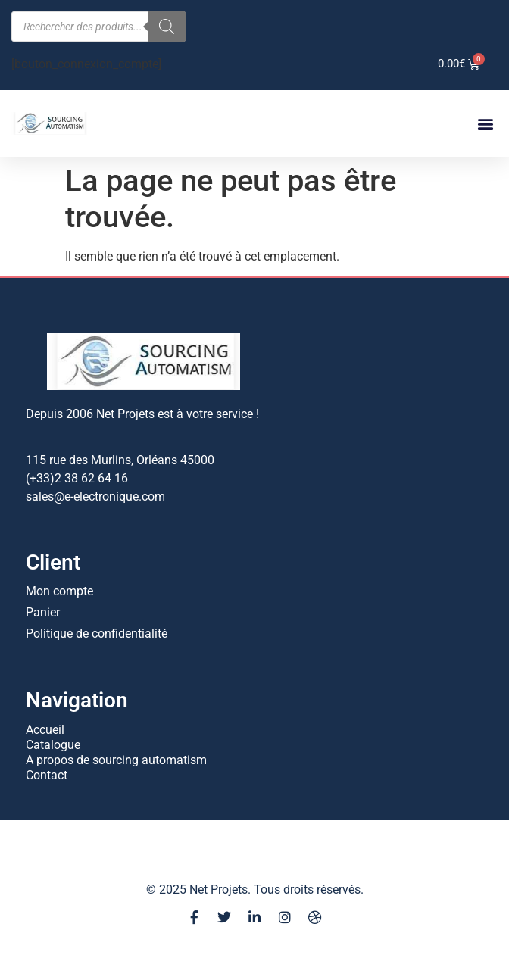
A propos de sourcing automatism (116, 760)
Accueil (45, 730)
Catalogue (53, 745)
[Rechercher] (167, 27)
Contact (47, 775)
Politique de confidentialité (97, 634)
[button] (485, 124)
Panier (43, 612)
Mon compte (59, 591)
